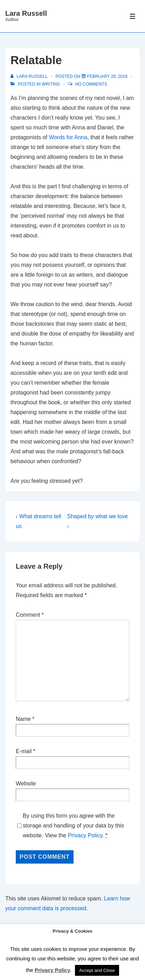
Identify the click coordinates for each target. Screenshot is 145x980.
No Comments (91, 84)
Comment (30, 615)
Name (23, 719)
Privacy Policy (85, 835)
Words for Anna (68, 137)
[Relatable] (107, 76)
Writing (51, 84)
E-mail (24, 751)
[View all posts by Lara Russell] (30, 76)
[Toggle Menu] (133, 16)
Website (26, 783)
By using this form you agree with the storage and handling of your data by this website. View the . (73, 826)
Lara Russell (26, 13)
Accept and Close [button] (97, 970)
